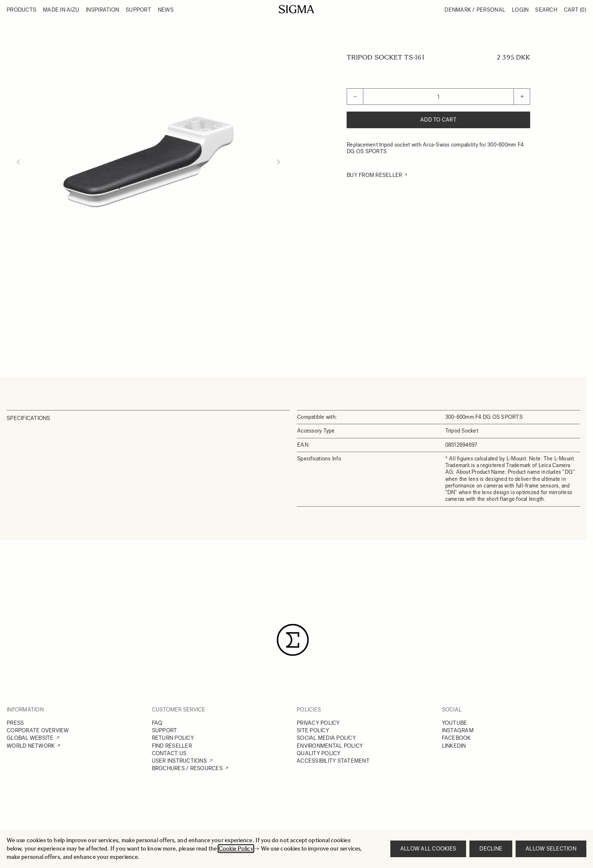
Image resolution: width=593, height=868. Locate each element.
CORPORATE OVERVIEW (38, 730)
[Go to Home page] (296, 9)
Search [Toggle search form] (546, 10)
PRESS (15, 723)
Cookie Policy (236, 849)
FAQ (157, 723)
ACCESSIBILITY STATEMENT (333, 761)
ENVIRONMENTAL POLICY (330, 746)
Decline (491, 849)
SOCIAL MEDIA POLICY (326, 738)
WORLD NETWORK (31, 746)
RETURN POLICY (173, 738)
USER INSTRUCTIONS (179, 761)
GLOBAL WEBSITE (30, 738)
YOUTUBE (455, 723)
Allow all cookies (428, 849)
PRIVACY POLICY (318, 723)
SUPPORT (165, 730)
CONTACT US (169, 753)
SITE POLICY (313, 730)
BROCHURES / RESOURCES (187, 768)
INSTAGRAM (458, 730)
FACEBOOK (457, 738)
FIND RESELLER (172, 746)
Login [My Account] (520, 10)
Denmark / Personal (475, 10)
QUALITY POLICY (319, 753)
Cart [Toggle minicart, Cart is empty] (575, 10)
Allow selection (551, 849)
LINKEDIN (454, 746)
